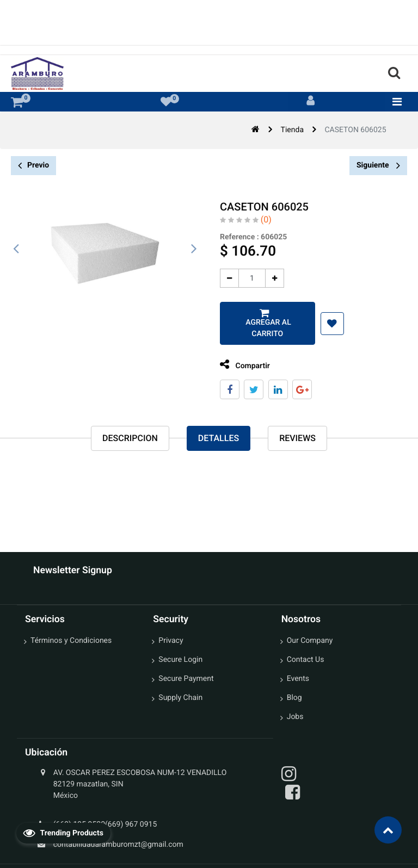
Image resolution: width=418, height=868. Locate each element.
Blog (294, 698)
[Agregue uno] (270, 278)
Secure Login (180, 660)
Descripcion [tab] (130, 439)
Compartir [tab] (240, 365)
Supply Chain (180, 698)
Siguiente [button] (378, 165)
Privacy (171, 641)
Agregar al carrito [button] (262, 328)
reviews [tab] (297, 439)
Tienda (292, 130)
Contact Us (306, 660)
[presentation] (16, 249)
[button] (327, 324)
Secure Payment (186, 679)
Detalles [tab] (219, 439)
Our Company (310, 641)
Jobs (295, 717)
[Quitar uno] (225, 278)
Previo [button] (33, 166)
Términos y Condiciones (71, 641)
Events (298, 679)
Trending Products (63, 833)
